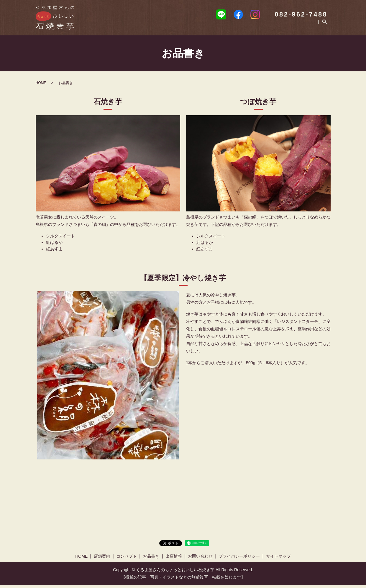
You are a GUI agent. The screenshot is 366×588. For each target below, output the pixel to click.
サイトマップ (278, 559)
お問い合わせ (300, 28)
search (324, 28)
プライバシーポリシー (239, 559)
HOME (149, 28)
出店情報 (267, 28)
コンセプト (207, 28)
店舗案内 (176, 28)
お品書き (238, 28)
